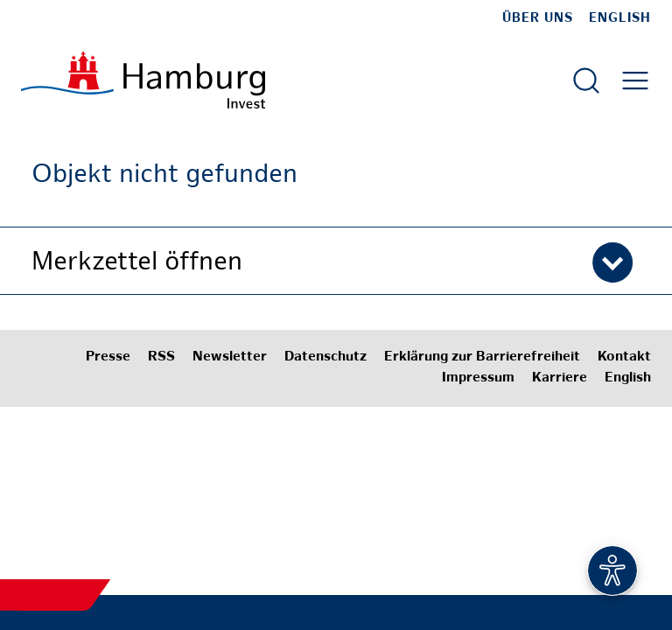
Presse (108, 357)
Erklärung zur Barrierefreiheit (482, 357)
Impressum (478, 378)
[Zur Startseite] (143, 80)
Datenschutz (325, 357)
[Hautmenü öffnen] (635, 80)
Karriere (560, 378)
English (620, 18)
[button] (336, 261)
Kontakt (624, 357)
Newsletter (230, 357)
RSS (161, 357)
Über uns (538, 18)
